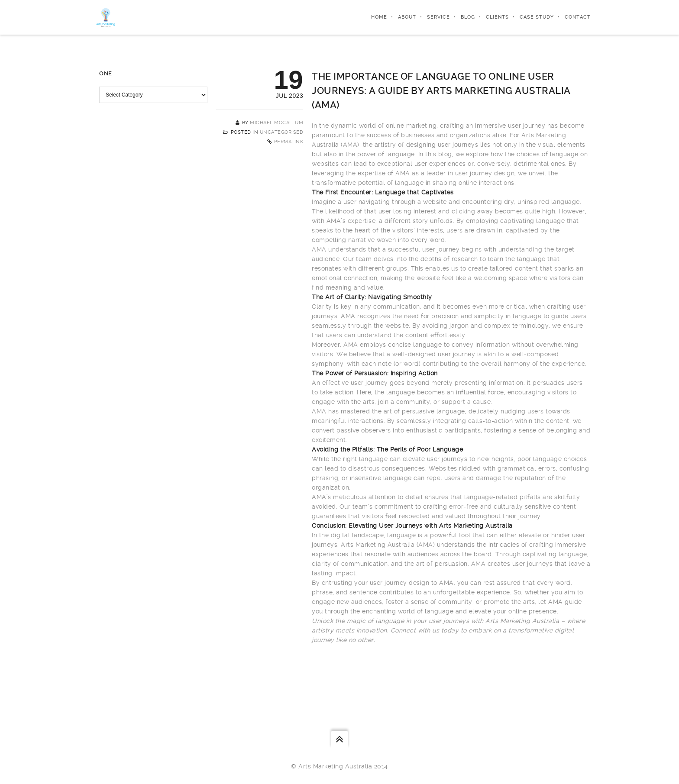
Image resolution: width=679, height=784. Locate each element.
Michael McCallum (276, 123)
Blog (468, 17)
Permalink (289, 142)
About (407, 17)
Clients (497, 17)
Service (438, 17)
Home (379, 17)
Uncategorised (282, 132)
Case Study (537, 17)
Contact (578, 17)
